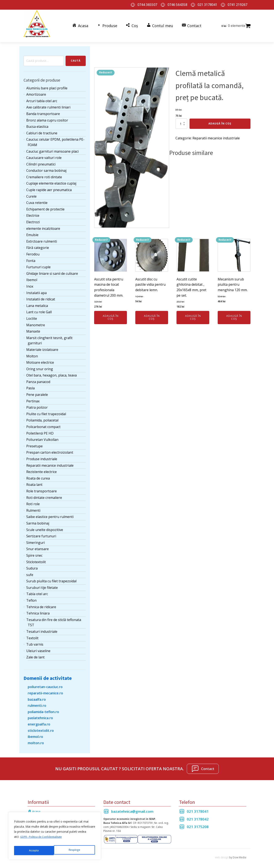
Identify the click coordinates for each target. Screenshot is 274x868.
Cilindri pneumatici (41, 160)
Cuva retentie (37, 199)
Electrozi (33, 218)
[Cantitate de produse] (181, 120)
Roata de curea (38, 474)
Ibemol (32, 276)
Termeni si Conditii (40, 813)
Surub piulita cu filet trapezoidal (51, 577)
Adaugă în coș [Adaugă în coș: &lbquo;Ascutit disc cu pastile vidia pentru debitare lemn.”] (152, 313)
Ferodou (33, 250)
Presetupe (34, 442)
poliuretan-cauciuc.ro (45, 683)
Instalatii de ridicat (41, 295)
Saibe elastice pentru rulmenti (50, 513)
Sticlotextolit (36, 558)
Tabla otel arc (37, 590)
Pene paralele (37, 391)
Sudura (32, 564)
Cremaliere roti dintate (44, 173)
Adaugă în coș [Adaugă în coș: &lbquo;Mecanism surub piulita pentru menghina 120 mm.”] (234, 313)
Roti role (33, 500)
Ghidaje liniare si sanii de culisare (52, 270)
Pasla (30, 384)
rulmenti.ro (37, 702)
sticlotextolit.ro (41, 727)
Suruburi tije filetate (42, 584)
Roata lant (34, 481)
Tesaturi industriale (42, 628)
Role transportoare (41, 487)
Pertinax (33, 397)
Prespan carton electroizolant (50, 449)
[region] (55, 838)
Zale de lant (35, 653)
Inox (30, 282)
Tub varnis (35, 641)
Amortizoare (36, 91)
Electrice (33, 212)
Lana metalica (37, 302)
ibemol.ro (35, 733)
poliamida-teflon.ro (43, 708)
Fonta (31, 257)
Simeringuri (36, 539)
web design (222, 853)
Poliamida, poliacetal (42, 416)
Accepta (76, 850)
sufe (30, 571)
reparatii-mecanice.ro (45, 689)
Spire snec (34, 551)
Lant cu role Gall (39, 308)
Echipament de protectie (45, 205)
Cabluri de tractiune (42, 129)
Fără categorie (38, 244)
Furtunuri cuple (38, 263)
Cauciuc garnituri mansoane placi (52, 147)
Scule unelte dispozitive (45, 526)
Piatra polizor (37, 404)
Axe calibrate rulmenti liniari (48, 103)
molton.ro (36, 739)
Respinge (34, 850)
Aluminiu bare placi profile (47, 84)
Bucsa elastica (37, 123)
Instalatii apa (36, 289)
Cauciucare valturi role (44, 154)
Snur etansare (38, 545)
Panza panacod (38, 378)
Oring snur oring (40, 365)
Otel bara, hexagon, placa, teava (51, 371)
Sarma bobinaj (38, 519)
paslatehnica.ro (40, 714)
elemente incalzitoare (43, 225)
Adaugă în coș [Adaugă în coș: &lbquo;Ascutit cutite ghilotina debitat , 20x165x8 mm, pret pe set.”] (193, 313)
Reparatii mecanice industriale (50, 461)
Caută (76, 57)
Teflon (31, 596)
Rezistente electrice (41, 468)
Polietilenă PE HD (40, 429)
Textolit (32, 634)
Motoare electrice (40, 359)
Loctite (32, 314)
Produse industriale (42, 455)
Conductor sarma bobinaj (46, 167)
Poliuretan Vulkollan (42, 436)
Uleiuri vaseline (38, 647)
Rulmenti (33, 506)
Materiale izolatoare (42, 346)
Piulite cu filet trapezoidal (46, 410)
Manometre (36, 321)
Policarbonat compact (43, 423)
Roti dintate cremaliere (44, 494)
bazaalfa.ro (37, 695)
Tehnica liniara (38, 609)
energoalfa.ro (39, 720)
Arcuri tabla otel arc (42, 97)
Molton (32, 352)
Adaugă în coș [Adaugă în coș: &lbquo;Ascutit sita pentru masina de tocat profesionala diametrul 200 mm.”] (111, 313)
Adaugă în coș (220, 120)
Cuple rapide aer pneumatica (49, 186)
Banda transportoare (43, 110)
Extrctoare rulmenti (42, 237)
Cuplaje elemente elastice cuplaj (51, 180)
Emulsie (32, 231)
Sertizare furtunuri (41, 532)
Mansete (33, 328)
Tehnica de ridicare (41, 603)
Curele (31, 192)
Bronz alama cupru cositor (47, 116)
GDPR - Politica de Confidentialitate (44, 840)
